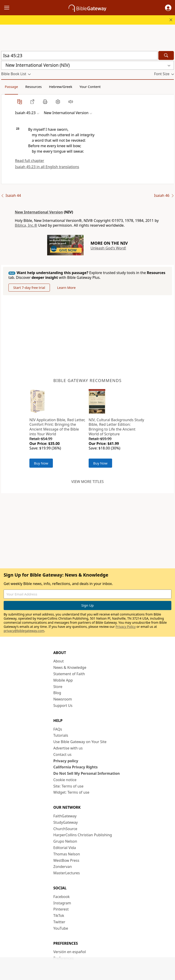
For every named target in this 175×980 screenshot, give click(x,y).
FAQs (58, 729)
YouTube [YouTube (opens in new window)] (61, 928)
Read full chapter (30, 161)
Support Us (63, 705)
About (58, 661)
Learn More (66, 287)
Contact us (62, 754)
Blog (57, 693)
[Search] (166, 55)
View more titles (87, 482)
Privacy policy (66, 761)
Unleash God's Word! (108, 248)
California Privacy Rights (76, 767)
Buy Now (41, 463)
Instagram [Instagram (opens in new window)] (62, 903)
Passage (11, 87)
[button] (168, 8)
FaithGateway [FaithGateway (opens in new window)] (65, 816)
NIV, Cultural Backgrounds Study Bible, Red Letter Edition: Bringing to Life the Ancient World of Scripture (116, 427)
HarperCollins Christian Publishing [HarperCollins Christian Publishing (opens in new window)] (83, 835)
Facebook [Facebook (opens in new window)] (62, 897)
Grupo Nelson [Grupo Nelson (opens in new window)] (65, 841)
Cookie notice (65, 780)
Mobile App (63, 680)
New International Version (39, 212)
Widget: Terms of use (71, 792)
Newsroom (63, 699)
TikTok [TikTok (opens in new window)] (59, 916)
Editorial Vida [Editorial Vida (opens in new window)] (65, 848)
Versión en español (70, 952)
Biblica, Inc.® (26, 225)
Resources (33, 87)
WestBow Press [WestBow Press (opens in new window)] (66, 860)
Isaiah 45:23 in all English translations (47, 167)
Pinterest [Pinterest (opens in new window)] (61, 909)
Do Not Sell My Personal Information (86, 773)
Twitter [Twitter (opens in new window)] (59, 922)
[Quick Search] (79, 55)
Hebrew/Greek (61, 87)
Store (58, 687)
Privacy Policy (126, 627)
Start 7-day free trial (29, 287)
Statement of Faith (69, 674)
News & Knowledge (70, 667)
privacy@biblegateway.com (24, 631)
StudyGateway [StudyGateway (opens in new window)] (66, 822)
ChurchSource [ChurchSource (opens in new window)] (65, 829)
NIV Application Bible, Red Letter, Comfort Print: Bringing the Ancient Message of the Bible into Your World (57, 427)
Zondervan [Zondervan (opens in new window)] (63, 867)
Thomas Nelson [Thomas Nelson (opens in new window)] (67, 854)
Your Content (90, 87)
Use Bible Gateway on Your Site (80, 742)
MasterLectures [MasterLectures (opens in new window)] (67, 873)
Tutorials (61, 735)
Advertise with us (68, 748)
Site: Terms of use (68, 786)
